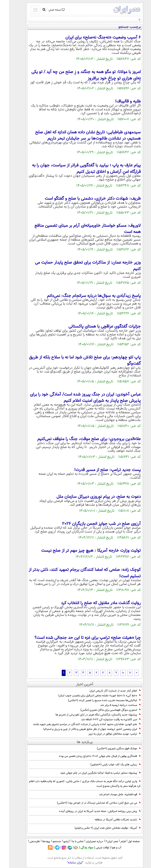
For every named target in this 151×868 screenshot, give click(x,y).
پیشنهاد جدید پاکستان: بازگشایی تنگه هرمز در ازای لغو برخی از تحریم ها (89, 715)
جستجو (48, 841)
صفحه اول (125, 841)
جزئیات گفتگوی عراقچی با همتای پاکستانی (95, 327)
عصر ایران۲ (103, 841)
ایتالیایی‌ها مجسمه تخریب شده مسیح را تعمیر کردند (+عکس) (95, 700)
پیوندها (37, 841)
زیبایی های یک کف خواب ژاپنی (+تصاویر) (106, 765)
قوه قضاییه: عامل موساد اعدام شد (111, 794)
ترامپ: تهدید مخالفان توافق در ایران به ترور (105, 734)
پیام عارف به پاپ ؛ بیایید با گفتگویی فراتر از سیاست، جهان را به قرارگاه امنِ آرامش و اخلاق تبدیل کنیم (77, 169)
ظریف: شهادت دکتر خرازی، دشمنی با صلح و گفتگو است (84, 199)
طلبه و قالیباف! (119, 102)
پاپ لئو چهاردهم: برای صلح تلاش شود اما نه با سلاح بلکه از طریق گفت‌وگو (76, 361)
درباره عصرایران (85, 841)
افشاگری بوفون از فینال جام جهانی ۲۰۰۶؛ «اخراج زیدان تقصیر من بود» (91, 756)
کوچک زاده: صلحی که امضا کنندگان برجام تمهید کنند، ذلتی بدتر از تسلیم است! (76, 573)
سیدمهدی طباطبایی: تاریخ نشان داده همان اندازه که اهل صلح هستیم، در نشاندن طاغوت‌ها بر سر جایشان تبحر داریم (79, 136)
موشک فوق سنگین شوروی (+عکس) (110, 749)
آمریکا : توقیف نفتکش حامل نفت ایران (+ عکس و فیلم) (99, 828)
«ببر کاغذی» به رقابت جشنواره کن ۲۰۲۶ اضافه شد (102, 720)
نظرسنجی (26, 841)
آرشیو (57, 841)
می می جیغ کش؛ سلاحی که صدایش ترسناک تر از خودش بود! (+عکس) (90, 803)
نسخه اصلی (47, 10)
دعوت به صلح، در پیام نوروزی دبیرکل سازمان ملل (89, 497)
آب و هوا (107, 848)
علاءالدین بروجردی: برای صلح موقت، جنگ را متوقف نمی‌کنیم (80, 439)
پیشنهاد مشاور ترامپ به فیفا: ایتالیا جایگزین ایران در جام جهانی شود (91, 773)
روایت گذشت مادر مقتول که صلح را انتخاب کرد (92, 603)
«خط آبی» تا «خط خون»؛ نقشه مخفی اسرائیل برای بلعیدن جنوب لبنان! (90, 696)
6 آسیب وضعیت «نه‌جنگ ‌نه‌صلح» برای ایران (94, 38)
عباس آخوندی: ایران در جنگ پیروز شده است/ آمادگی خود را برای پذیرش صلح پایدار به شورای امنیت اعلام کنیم (76, 398)
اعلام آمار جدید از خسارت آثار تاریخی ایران (106, 691)
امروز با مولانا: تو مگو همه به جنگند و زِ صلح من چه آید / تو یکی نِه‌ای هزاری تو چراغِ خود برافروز (77, 75)
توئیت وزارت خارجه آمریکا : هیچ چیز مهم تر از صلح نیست (82, 551)
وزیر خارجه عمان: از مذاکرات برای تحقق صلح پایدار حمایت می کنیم (79, 266)
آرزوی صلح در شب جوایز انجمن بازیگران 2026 (92, 524)
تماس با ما (69, 841)
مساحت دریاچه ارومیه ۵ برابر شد (111, 705)
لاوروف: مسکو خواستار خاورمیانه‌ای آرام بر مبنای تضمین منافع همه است (78, 229)
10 (114, 673)
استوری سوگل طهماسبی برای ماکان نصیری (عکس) (101, 710)
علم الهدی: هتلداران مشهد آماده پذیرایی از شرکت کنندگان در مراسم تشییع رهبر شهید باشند (78, 724)
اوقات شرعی (93, 848)
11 (121, 673)
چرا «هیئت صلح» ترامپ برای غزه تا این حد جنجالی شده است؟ (78, 638)
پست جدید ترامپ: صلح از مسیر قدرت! (98, 470)
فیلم (114, 841)
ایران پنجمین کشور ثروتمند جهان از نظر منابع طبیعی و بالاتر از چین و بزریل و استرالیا (82, 729)
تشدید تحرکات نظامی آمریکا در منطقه (109, 820)
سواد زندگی (78, 848)
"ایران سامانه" (66, 863)
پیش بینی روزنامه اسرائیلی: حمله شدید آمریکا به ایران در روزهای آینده (91, 811)
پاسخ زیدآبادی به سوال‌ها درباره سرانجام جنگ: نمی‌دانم (85, 296)
